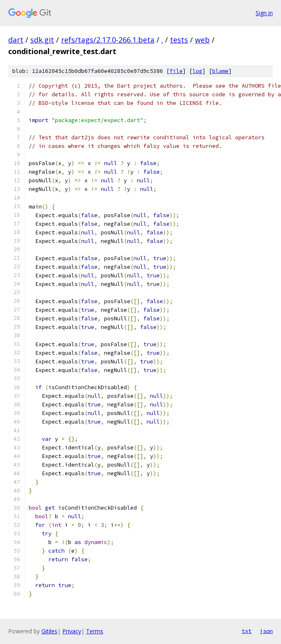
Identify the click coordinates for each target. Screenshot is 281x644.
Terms (95, 631)
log (197, 71)
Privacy (72, 631)
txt (247, 631)
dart (16, 40)
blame (220, 71)
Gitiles (49, 631)
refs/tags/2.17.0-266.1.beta (108, 40)
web (202, 40)
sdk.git (42, 40)
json (266, 631)
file (176, 71)
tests (179, 40)
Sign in (264, 13)
